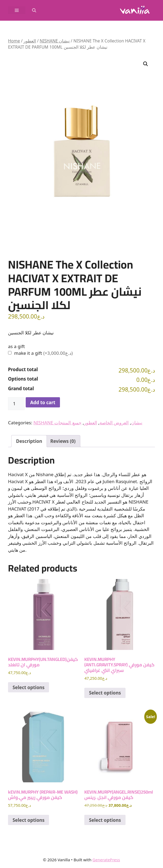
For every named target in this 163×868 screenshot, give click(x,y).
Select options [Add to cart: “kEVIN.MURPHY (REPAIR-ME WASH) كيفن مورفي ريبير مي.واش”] (29, 820)
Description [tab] (29, 441)
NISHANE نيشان (55, 41)
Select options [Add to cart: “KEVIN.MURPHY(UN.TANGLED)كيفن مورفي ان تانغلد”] (29, 687)
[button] (34, 10)
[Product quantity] (16, 404)
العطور (30, 41)
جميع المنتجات (68, 423)
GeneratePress (106, 860)
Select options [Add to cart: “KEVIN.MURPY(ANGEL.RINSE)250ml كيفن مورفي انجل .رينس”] (105, 820)
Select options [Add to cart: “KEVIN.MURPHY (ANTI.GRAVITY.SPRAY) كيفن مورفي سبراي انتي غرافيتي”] (105, 693)
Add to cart (43, 402)
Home (14, 41)
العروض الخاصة (114, 423)
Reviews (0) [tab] (63, 441)
